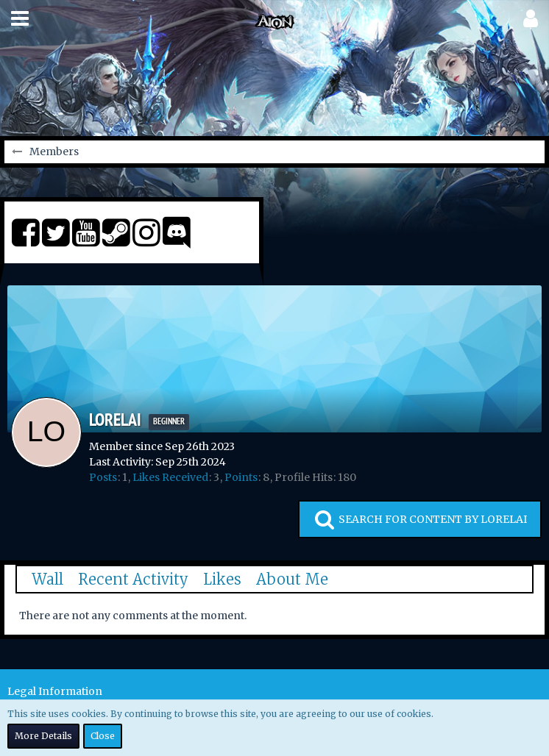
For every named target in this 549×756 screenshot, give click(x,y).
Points (241, 477)
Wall (47, 579)
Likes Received (170, 477)
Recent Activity (133, 579)
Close (103, 736)
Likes (222, 579)
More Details (43, 736)
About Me (292, 579)
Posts (103, 477)
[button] (20, 18)
